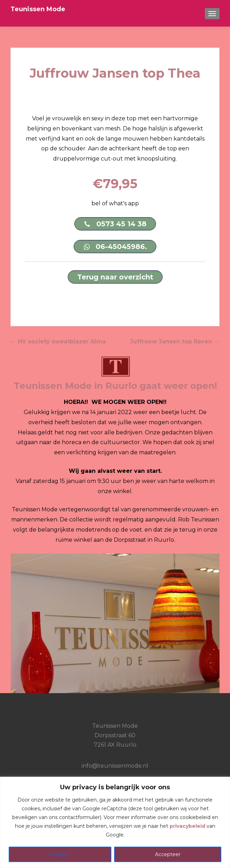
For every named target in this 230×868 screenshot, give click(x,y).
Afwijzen (60, 854)
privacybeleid (187, 826)
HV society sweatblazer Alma (58, 341)
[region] (115, 822)
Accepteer (168, 854)
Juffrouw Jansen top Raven (175, 341)
